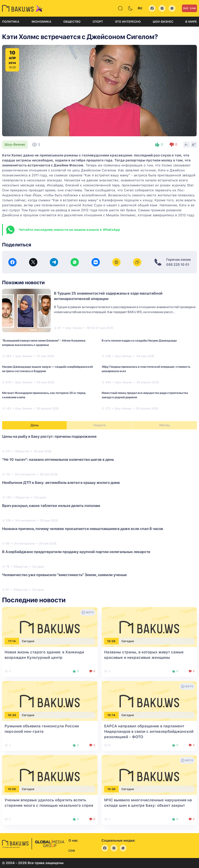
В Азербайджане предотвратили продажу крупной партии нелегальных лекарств (76, 552)
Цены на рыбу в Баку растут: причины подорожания (49, 436)
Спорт (98, 22)
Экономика (41, 22)
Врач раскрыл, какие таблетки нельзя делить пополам (51, 506)
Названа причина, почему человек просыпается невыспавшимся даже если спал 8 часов (83, 529)
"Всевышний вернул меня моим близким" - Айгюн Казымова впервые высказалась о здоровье (44, 343)
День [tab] (35, 425)
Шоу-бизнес (163, 22)
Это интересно (128, 22)
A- (187, 145)
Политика (11, 22)
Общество (72, 22)
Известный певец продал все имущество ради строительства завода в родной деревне (145, 395)
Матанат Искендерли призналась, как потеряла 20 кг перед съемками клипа (44, 395)
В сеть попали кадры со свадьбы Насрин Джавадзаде (139, 341)
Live (189, 8)
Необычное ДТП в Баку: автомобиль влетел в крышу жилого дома (61, 483)
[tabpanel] (99, 513)
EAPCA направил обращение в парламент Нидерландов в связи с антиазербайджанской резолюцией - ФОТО (149, 731)
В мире (191, 22)
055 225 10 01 (178, 265)
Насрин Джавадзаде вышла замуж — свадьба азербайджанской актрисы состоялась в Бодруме (47, 369)
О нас (73, 840)
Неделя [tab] (99, 425)
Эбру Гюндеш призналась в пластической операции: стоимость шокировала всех (146, 369)
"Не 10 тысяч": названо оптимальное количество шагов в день (58, 459)
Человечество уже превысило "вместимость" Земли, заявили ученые (64, 575)
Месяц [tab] (165, 425)
